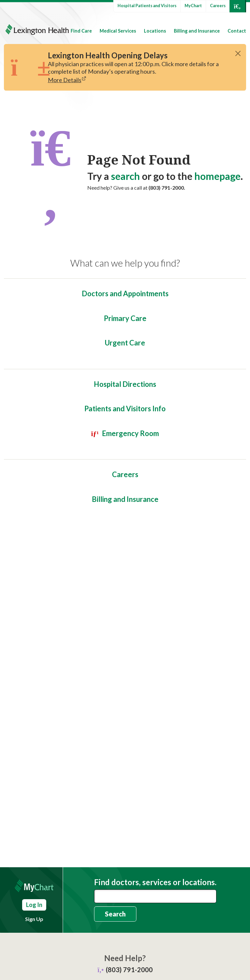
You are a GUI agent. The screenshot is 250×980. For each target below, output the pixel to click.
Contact (237, 31)
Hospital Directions (125, 384)
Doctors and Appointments (125, 293)
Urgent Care (125, 343)
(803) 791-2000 (129, 970)
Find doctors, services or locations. (155, 882)
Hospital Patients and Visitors (147, 6)
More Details (65, 80)
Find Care (81, 31)
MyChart (193, 6)
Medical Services (118, 31)
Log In (34, 905)
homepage (217, 176)
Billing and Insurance (197, 31)
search (125, 176)
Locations (155, 31)
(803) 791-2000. (167, 188)
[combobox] (155, 896)
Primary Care (125, 318)
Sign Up (34, 919)
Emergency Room (130, 433)
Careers (218, 6)
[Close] (238, 53)
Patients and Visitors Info (125, 409)
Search (115, 914)
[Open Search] (237, 6)
